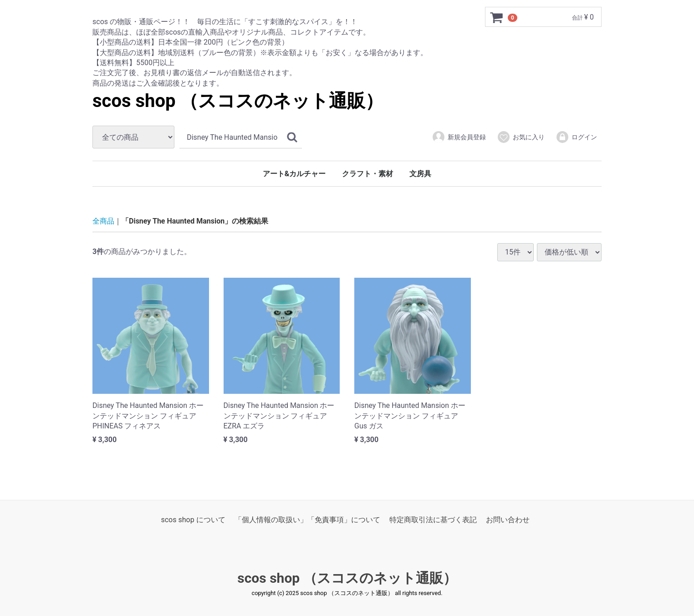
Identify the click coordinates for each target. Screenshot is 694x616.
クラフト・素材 (367, 174)
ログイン (576, 137)
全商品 (103, 221)
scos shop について (193, 519)
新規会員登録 (459, 137)
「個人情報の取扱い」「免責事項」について (307, 519)
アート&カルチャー (294, 174)
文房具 (420, 174)
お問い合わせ (508, 519)
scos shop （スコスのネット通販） (238, 101)
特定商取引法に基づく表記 (433, 519)
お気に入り (521, 137)
